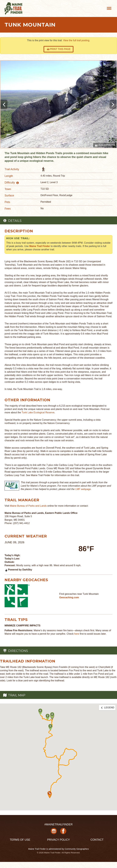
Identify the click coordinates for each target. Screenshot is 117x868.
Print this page (59, 49)
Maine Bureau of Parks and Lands (28, 506)
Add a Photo (105, 145)
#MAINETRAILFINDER (58, 824)
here (77, 634)
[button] (52, 715)
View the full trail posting (76, 40)
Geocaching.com (69, 597)
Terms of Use (20, 840)
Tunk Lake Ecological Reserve (38, 412)
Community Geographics (77, 849)
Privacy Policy (58, 840)
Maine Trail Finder (40, 246)
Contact (97, 840)
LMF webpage (83, 489)
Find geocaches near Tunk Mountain (79, 594)
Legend (107, 708)
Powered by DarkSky (19, 570)
